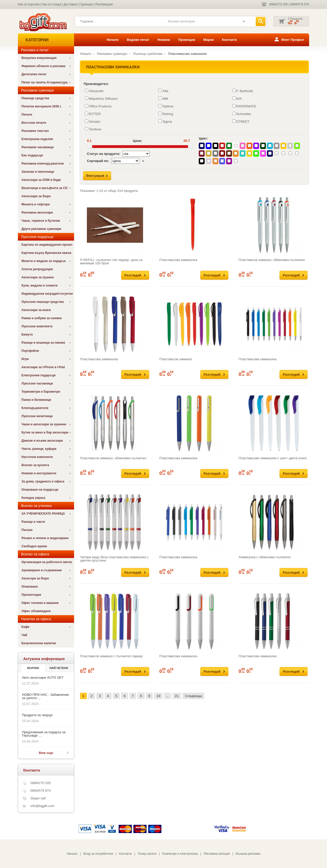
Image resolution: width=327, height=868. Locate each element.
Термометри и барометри (41, 392)
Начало (113, 40)
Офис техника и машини (40, 603)
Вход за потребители (98, 854)
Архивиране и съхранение (42, 570)
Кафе (25, 627)
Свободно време (34, 546)
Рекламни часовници (38, 147)
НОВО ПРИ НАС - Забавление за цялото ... (45, 696)
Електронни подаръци (38, 375)
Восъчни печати (34, 123)
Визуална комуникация (39, 58)
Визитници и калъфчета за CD (44, 188)
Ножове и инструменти (39, 473)
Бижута (27, 334)
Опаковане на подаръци (40, 490)
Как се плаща (52, 4)
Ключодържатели (35, 408)
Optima (166, 106)
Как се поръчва (29, 4)
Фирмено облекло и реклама (43, 66)
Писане (27, 530)
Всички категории (182, 21)
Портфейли (30, 351)
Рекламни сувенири (112, 54)
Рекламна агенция (217, 854)
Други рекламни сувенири (41, 229)
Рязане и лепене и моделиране (45, 538)
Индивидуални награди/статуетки (47, 294)
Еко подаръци (32, 155)
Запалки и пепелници (38, 172)
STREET (241, 121)
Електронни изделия (37, 139)
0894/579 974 (300, 4)
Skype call (38, 798)
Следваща (193, 696)
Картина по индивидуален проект (47, 245)
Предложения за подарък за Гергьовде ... (44, 734)
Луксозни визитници (37, 416)
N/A (237, 98)
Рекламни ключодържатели (43, 164)
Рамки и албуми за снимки (42, 318)
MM (163, 98)
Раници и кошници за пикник (43, 343)
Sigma (165, 121)
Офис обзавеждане (36, 611)
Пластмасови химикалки (188, 54)
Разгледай (133, 275)
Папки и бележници (36, 400)
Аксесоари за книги (36, 310)
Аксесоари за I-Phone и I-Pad (43, 367)
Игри (25, 359)
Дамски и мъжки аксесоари (42, 441)
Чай (24, 635)
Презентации (31, 595)
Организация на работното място (47, 562)
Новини (164, 40)
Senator (93, 121)
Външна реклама (248, 854)
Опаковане (30, 587)
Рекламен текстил (35, 131)
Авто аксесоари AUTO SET (43, 678)
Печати (27, 115)
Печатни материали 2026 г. (42, 106)
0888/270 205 (278, 4)
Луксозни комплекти (37, 326)
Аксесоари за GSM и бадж (41, 180)
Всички (33, 668)
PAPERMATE (244, 106)
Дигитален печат (34, 74)
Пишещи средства (35, 98)
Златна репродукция (37, 269)
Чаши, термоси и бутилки (41, 221)
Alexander (94, 91)
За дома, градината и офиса (43, 481)
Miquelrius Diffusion (101, 98)
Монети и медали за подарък (44, 261)
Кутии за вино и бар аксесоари (45, 432)
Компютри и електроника (180, 854)
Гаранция (86, 4)
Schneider (242, 114)
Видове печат (138, 40)
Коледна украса (33, 498)
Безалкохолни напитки (39, 643)
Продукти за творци (37, 715)
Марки (209, 40)
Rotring (166, 114)
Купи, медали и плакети (40, 286)
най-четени (59, 668)
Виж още (46, 753)
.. (167, 696)
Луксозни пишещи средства (43, 302)
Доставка (70, 4)
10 (158, 696)
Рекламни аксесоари (37, 213)
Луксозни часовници (37, 383)
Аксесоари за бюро (36, 196)
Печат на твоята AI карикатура (44, 82)
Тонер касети (147, 854)
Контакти (229, 40)
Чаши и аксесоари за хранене (44, 424)
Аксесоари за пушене (38, 277)
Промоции (187, 40)
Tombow (93, 129)
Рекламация (104, 4)
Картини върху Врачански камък (46, 253)
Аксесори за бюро (35, 578)
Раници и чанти (33, 522)
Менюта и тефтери (36, 204)
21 (177, 696)
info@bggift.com (42, 806)
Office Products (98, 106)
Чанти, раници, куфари (39, 449)
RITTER (93, 114)
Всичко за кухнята (35, 465)
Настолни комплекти (37, 457)
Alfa (163, 91)
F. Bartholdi (243, 91)
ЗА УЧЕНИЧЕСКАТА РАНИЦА (43, 514)
